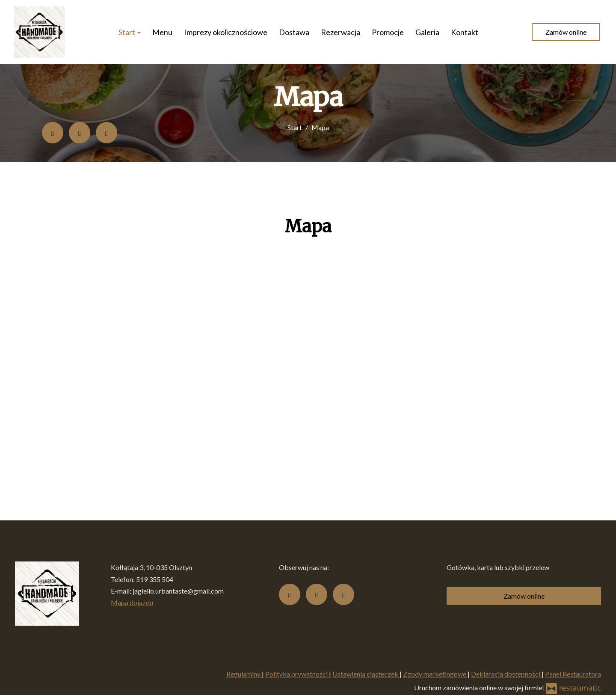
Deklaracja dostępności (506, 674)
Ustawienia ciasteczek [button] (366, 674)
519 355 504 (155, 579)
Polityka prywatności (297, 674)
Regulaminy (244, 674)
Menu (162, 32)
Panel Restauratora (573, 674)
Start (130, 32)
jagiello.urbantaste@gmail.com (178, 591)
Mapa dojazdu (132, 602)
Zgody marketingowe (435, 674)
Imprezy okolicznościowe (226, 32)
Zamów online (566, 32)
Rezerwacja (341, 32)
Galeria (427, 32)
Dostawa (294, 32)
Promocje (388, 32)
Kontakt (465, 32)
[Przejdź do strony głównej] (39, 32)
